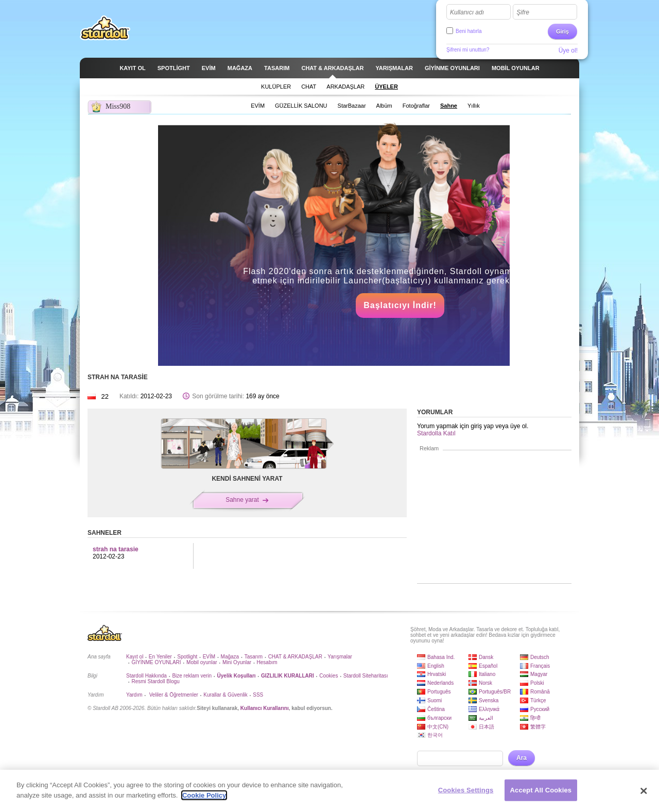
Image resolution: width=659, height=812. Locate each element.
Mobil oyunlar (202, 662)
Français (540, 666)
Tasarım (254, 657)
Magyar (539, 674)
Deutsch (540, 657)
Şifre (523, 12)
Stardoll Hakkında (146, 676)
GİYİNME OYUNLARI (156, 662)
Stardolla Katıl (436, 433)
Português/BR (495, 692)
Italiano (487, 674)
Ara (522, 758)
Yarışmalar (340, 657)
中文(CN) (438, 727)
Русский (540, 709)
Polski (537, 683)
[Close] (644, 794)
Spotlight (187, 657)
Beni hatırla (469, 31)
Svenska (489, 700)
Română (540, 692)
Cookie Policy (204, 799)
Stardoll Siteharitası (366, 676)
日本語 (487, 727)
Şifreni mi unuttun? (468, 50)
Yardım (134, 695)
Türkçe (538, 700)
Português (439, 692)
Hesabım (267, 662)
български (439, 718)
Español (488, 666)
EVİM (209, 657)
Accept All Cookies (541, 794)
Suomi (435, 700)
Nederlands (440, 683)
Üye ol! (568, 50)
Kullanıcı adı (467, 12)
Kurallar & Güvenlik (226, 695)
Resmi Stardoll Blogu (155, 681)
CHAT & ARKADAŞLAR (295, 657)
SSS (258, 695)
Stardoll (105, 28)
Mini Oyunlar (237, 662)
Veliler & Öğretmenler (173, 695)
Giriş (562, 31)
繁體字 (538, 727)
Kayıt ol (135, 657)
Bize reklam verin (192, 676)
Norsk (485, 683)
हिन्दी (535, 718)
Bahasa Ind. (441, 657)
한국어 (435, 735)
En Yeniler (160, 657)
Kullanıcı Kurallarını (265, 708)
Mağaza (230, 657)
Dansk (486, 657)
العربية (486, 718)
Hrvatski (437, 674)
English (436, 666)
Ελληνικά (489, 709)
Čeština (436, 709)
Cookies (328, 676)
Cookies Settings (466, 794)
